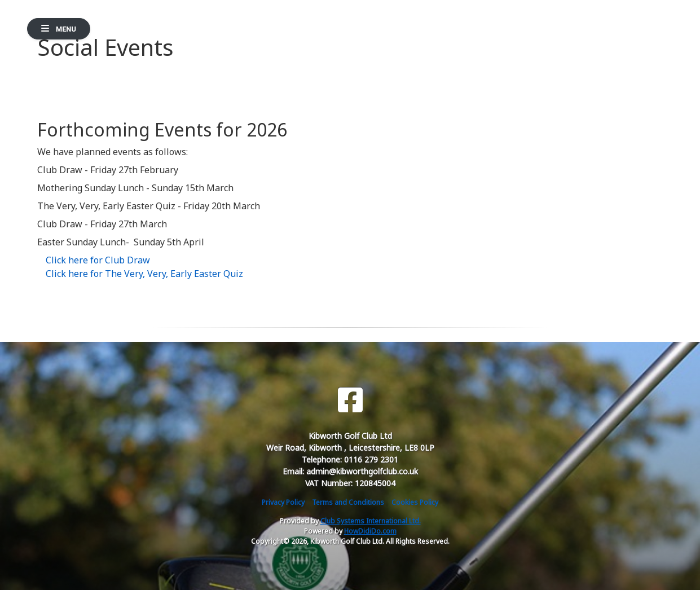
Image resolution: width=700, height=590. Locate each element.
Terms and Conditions (348, 502)
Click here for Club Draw (98, 260)
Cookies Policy (415, 502)
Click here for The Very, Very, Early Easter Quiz (144, 274)
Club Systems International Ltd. (371, 521)
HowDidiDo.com (370, 531)
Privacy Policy (283, 502)
